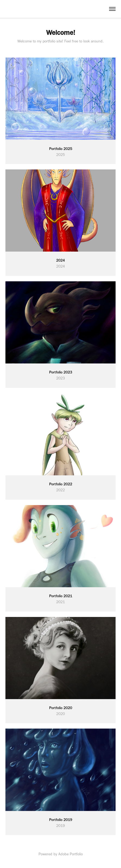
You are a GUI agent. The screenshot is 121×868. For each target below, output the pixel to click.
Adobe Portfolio (71, 854)
